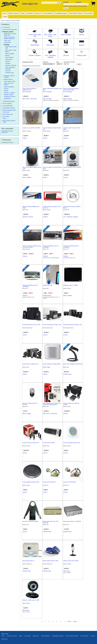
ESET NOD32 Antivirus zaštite (9, 121)
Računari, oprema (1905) (13, 21)
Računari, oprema (8, 32)
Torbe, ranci (7, 41)
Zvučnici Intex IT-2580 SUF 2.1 (31, 364)
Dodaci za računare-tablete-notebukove (10, 38)
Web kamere (50, 45)
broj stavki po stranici (69, 62)
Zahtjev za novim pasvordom (80, 6)
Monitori (82, 35)
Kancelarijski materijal (9, 108)
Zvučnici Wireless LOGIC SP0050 (72, 167)
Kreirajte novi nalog (68, 6)
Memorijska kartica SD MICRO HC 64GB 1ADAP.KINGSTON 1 (52, 404)
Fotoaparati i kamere (10, 96)
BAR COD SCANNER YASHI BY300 (73, 364)
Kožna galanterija (8, 106)
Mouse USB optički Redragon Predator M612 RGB (71, 89)
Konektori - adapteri (9, 93)
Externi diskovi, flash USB (11, 47)
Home (4, 13)
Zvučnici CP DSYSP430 (49, 482)
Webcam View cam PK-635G (71, 561)
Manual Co (38, 13)
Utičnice (6, 89)
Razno (5, 118)
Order (58, 62)
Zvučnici (66, 45)
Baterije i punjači (9, 95)
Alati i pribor (6, 112)
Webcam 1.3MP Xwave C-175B (31, 600)
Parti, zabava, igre (8, 114)
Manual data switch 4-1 (29, 561)
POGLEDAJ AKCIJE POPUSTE (7, 132)
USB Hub (66, 55)
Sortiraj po (45, 62)
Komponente (8, 42)
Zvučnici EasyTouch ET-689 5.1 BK (73, 325)
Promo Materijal (48, 13)
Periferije (7, 45)
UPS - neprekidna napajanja (71, 217)
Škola (23, 13)
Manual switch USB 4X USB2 (51, 561)
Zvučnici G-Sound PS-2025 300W (31, 128)
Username (66, 2)
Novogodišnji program (61, 13)
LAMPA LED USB (48, 285)
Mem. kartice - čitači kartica (30, 99)
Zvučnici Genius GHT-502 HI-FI (31, 443)
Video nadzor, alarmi (10, 81)
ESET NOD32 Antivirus (76, 13)
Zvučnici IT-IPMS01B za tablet (30, 521)
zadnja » (75, 621)
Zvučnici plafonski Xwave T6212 (72, 443)
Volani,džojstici (35, 45)
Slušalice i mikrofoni (35, 55)
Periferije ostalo (82, 55)
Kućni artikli (6, 116)
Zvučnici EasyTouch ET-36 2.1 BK (31, 325)
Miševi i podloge (66, 35)
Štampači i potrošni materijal (9, 76)
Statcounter (5, 639)
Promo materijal (7, 103)
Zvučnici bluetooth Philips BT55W (52, 364)
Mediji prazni (8, 99)
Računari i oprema (13, 13)
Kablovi (6, 91)
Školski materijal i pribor (9, 110)
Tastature (82, 45)
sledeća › (70, 621)
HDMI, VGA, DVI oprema (9, 84)
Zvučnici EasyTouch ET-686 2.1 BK (52, 325)
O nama (5, 17)
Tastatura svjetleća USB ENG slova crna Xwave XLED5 (32, 247)
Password (79, 2)
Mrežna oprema (8, 79)
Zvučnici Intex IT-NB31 (49, 443)
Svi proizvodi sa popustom (10, 29)
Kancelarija (30, 13)
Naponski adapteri (9, 87)
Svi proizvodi (6, 27)
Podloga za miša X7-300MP (71, 285)
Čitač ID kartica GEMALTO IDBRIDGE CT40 (30, 89)
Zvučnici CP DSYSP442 (70, 482)
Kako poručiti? (89, 13)
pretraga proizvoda (27, 62)
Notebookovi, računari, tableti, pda (10, 34)
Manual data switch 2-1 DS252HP (72, 521)
